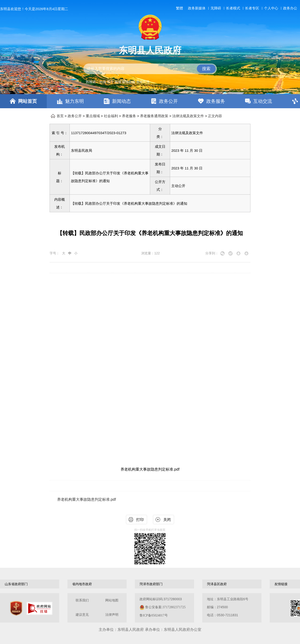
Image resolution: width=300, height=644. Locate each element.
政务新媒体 (197, 8)
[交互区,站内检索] (150, 69)
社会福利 (111, 116)
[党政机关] (16, 608)
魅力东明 (74, 101)
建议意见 (82, 615)
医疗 (110, 82)
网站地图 (112, 600)
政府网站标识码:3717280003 (163, 607)
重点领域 (93, 116)
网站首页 (27, 101)
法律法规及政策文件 (188, 116)
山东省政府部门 (16, 584)
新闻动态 (121, 101)
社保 (103, 82)
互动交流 (263, 101)
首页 (60, 116)
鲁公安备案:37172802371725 (165, 607)
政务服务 (216, 101)
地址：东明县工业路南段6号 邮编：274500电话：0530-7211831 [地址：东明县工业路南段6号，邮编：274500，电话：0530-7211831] (228, 607)
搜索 (206, 69)
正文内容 (215, 116)
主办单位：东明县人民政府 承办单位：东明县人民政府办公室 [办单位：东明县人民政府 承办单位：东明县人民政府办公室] (150, 630)
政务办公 (290, 8)
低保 (118, 82)
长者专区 (252, 8)
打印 (140, 520)
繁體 (179, 8)
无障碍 (216, 8)
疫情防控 (129, 82)
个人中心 (271, 8)
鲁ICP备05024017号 (154, 615)
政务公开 (168, 101)
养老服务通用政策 (154, 116)
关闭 (167, 520)
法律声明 (112, 615)
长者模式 (233, 8)
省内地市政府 (82, 584)
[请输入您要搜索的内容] (150, 69)
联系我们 (82, 600)
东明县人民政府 (150, 50)
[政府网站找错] (39, 608)
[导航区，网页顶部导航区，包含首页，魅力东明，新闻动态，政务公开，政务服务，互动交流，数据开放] (150, 101)
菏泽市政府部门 (151, 584)
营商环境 (143, 82)
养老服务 (129, 116)
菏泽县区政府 (217, 584)
